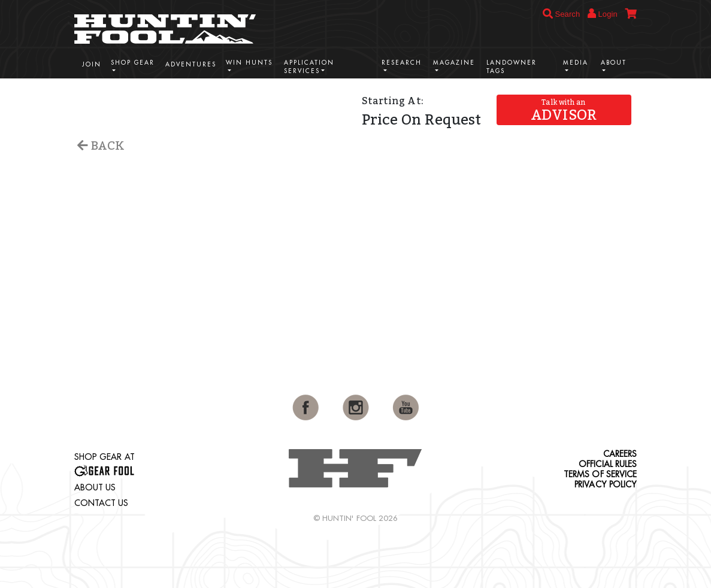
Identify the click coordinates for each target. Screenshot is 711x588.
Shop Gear (133, 63)
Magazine (454, 63)
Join (92, 64)
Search (562, 14)
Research (402, 63)
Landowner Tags (512, 67)
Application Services (309, 67)
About (614, 63)
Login (603, 13)
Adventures (191, 64)
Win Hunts (249, 63)
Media (576, 63)
